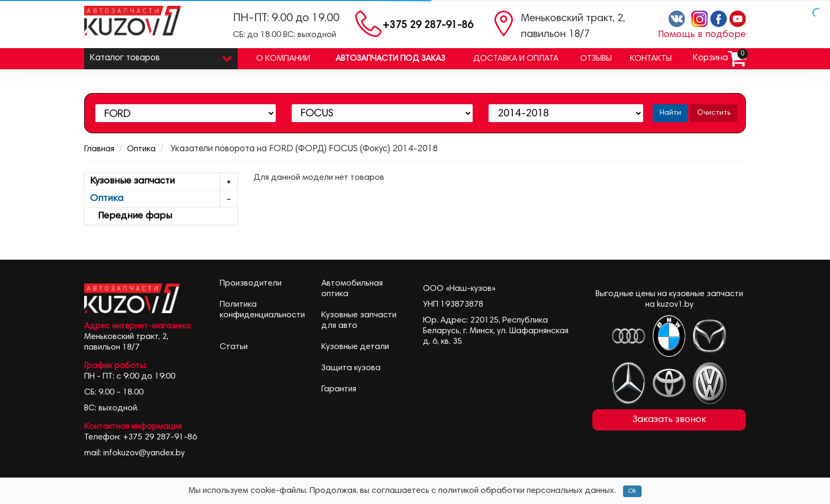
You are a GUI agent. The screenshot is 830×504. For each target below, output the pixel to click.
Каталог (161, 56)
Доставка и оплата (516, 59)
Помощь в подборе (702, 35)
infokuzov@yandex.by (144, 453)
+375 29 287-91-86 (428, 26)
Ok (632, 491)
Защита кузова (351, 368)
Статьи (234, 347)
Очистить (714, 113)
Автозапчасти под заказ (390, 59)
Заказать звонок (669, 420)
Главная (99, 149)
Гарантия (339, 389)
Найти (670, 113)
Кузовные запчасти (164, 182)
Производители (251, 283)
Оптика (141, 149)
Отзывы (596, 59)
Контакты (651, 59)
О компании (283, 59)
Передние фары (131, 216)
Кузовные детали (355, 347)
